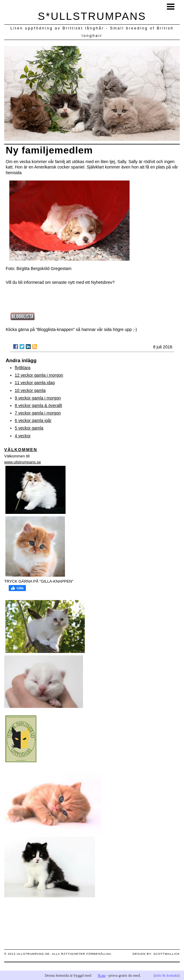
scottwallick (167, 954)
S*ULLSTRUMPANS (92, 16)
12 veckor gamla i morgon (39, 375)
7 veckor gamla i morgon (38, 413)
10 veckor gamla (30, 390)
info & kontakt (167, 975)
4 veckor (23, 436)
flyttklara (23, 368)
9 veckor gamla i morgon (38, 398)
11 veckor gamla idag (35, 383)
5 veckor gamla (29, 428)
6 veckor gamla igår (33, 420)
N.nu (102, 975)
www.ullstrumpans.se (23, 462)
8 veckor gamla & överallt (38, 405)
